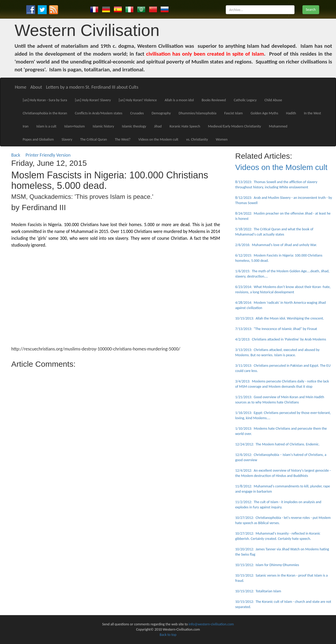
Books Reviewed (214, 100)
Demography (161, 113)
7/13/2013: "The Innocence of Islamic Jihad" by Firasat (276, 329)
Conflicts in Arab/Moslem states (99, 113)
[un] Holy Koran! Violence (138, 100)
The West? (123, 139)
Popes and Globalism (38, 139)
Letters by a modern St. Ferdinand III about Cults (92, 87)
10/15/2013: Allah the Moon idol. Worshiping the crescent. (280, 318)
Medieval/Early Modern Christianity (234, 126)
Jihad (158, 126)
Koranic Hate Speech (185, 126)
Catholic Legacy (245, 100)
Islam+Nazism (75, 126)
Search (311, 10)
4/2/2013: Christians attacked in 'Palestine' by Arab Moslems (281, 339)
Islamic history (103, 126)
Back (16, 155)
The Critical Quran (93, 139)
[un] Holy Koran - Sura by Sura (45, 100)
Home (20, 87)
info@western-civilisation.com (211, 624)
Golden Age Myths (264, 113)
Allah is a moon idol (179, 100)
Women (222, 139)
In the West (313, 113)
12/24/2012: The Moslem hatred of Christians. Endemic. (277, 444)
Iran (25, 126)
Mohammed (278, 126)
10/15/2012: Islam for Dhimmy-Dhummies (267, 565)
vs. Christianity (197, 139)
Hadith (291, 113)
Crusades (137, 113)
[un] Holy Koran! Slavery (93, 100)
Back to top (168, 635)
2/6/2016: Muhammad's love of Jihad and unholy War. (276, 245)
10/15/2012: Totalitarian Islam (258, 591)
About (36, 87)
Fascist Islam (233, 113)
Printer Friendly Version (49, 155)
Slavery (67, 139)
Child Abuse (273, 100)
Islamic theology (134, 126)
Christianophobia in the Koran (45, 113)
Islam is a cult (46, 126)
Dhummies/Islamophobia (198, 113)
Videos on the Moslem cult (158, 139)
